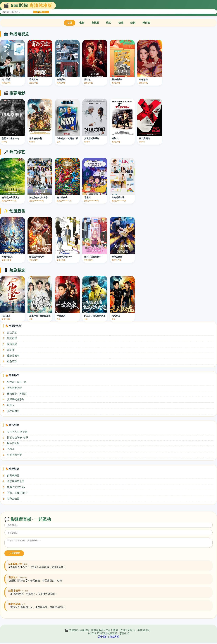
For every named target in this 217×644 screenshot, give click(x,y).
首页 (70, 23)
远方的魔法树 (14, 388)
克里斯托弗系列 (16, 399)
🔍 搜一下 (41, 12)
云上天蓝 (12, 333)
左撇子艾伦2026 (16, 487)
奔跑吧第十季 (14, 455)
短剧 (133, 23)
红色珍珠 (12, 361)
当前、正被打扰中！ (18, 493)
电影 (82, 23)
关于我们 (103, 638)
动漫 (121, 23)
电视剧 (95, 23)
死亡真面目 (13, 411)
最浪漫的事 (13, 356)
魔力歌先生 (13, 443)
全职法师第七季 (16, 481)
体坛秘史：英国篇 (17, 394)
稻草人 (11, 405)
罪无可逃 (12, 338)
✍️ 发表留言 (14, 555)
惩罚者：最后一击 (17, 382)
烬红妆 (11, 350)
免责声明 (114, 638)
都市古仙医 (13, 499)
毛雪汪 (11, 449)
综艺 (108, 23)
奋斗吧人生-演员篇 (17, 432)
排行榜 (146, 23)
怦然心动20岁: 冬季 (18, 437)
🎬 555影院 (28, 6)
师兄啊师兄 (13, 476)
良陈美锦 (12, 344)
